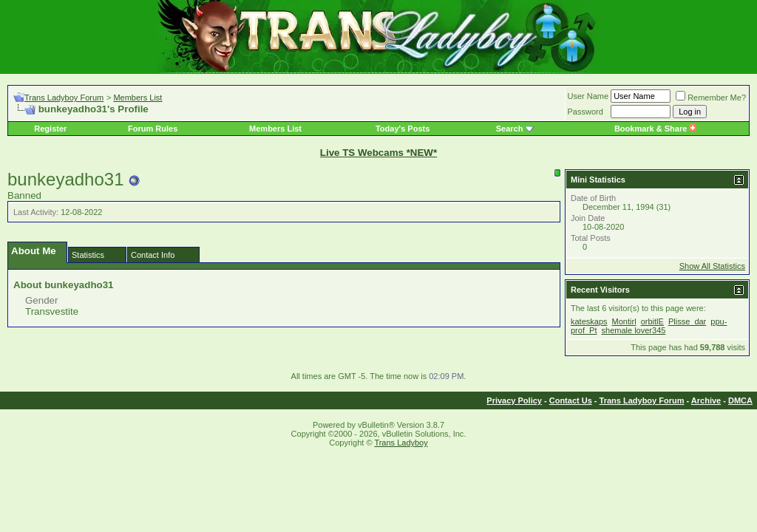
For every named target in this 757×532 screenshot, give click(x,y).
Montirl (624, 321)
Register (50, 129)
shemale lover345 (634, 330)
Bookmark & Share (655, 129)
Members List (138, 98)
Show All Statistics (712, 266)
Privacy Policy (514, 400)
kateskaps (589, 321)
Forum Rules (153, 129)
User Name (588, 96)
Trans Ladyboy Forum (64, 98)
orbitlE (652, 321)
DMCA (740, 400)
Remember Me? (711, 98)
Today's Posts (403, 129)
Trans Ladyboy (401, 443)
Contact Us (571, 400)
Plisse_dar (687, 321)
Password (585, 112)
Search (510, 129)
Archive (706, 400)
